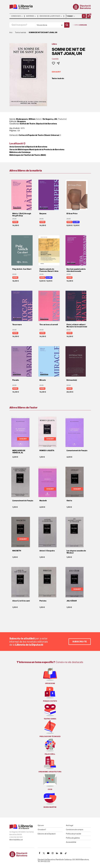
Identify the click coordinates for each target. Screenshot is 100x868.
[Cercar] (67, 25)
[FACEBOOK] (40, 853)
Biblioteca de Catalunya (20, 152)
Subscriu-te (80, 642)
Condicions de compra (75, 829)
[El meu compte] (84, 16)
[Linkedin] (57, 853)
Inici (11, 32)
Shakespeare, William (26, 119)
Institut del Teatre (28, 124)
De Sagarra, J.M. (50, 119)
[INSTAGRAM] (53, 853)
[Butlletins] (61, 853)
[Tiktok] (66, 853)
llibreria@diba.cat (16, 840)
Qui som (41, 825)
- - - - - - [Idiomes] (74, 16)
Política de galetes (73, 838)
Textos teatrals (58, 78)
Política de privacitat (74, 834)
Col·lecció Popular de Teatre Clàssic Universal (39, 135)
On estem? (42, 829)
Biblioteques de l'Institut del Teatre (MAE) (28, 155)
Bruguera (22, 121)
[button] (89, 16)
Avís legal (70, 825)
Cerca (80, 25)
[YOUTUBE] (48, 853)
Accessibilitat (71, 842)
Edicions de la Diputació (47, 834)
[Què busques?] (22, 25)
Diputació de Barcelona (46, 124)
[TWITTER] (44, 853)
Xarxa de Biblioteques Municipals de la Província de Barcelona (37, 149)
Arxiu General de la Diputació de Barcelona (28, 147)
